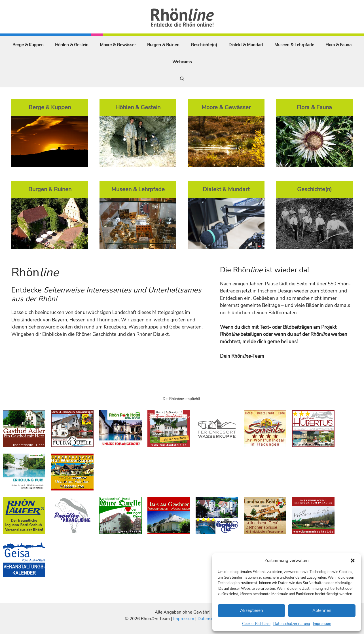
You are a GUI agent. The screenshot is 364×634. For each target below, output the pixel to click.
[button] (353, 561)
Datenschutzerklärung (292, 624)
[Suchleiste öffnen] (182, 79)
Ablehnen (322, 610)
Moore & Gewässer (118, 45)
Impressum (322, 624)
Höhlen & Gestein (72, 45)
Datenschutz (209, 619)
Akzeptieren (252, 610)
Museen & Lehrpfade (294, 45)
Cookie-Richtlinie (256, 624)
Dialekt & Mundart (246, 45)
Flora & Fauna (338, 45)
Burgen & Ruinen (163, 45)
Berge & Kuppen (28, 45)
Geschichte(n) (204, 45)
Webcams (182, 62)
